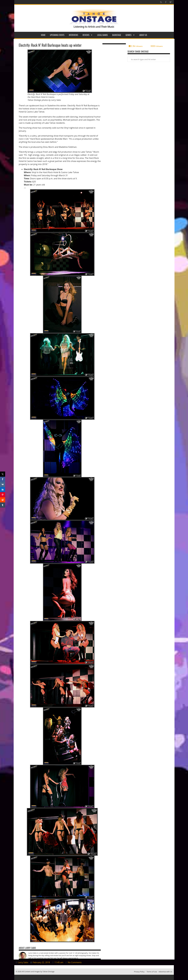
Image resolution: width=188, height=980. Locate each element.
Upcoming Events (57, 35)
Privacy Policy (139, 972)
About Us (143, 35)
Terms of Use (152, 972)
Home (43, 35)
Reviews (88, 35)
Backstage (117, 35)
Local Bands (102, 35)
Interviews (73, 35)
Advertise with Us (165, 972)
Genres (130, 35)
